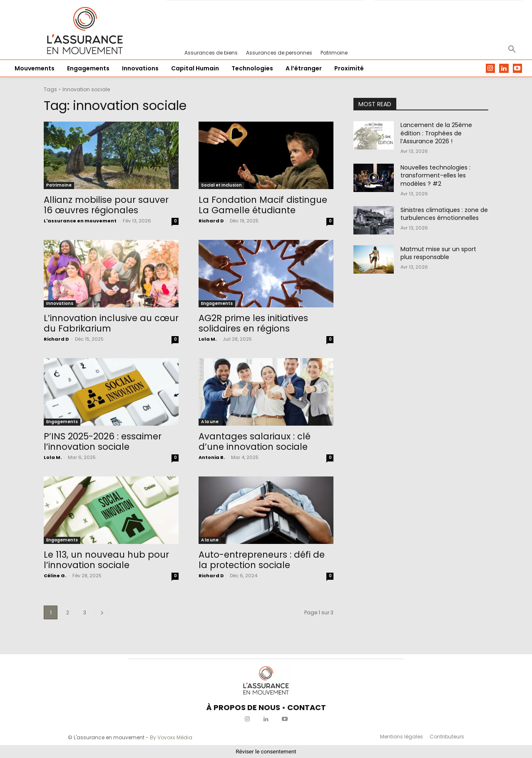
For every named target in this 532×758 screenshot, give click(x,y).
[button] (512, 50)
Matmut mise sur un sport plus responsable (438, 253)
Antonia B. (212, 457)
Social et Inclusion (221, 185)
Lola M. (208, 339)
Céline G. (55, 576)
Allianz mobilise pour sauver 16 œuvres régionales (106, 205)
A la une (210, 422)
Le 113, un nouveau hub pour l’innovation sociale (106, 560)
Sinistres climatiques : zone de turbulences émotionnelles (444, 214)
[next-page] (102, 612)
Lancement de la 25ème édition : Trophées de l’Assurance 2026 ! (436, 133)
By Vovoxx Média (171, 737)
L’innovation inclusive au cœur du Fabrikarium (111, 323)
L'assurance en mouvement (80, 221)
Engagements (217, 303)
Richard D (211, 221)
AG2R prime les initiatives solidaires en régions (253, 323)
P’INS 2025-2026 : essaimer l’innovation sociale (103, 441)
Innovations (60, 303)
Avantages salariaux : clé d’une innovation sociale (255, 441)
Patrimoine (59, 185)
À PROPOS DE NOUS (243, 707)
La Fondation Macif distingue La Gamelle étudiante (263, 205)
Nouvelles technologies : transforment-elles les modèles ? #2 (435, 176)
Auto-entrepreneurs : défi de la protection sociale (262, 560)
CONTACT (307, 707)
